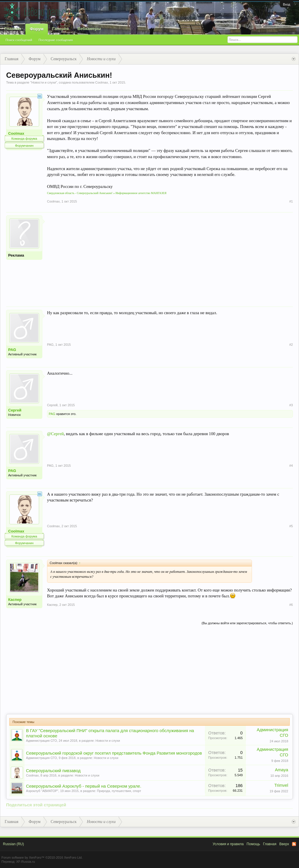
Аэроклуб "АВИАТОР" (42, 791)
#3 (291, 405)
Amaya (281, 770)
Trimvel (281, 785)
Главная (13, 29)
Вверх (284, 844)
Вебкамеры (89, 29)
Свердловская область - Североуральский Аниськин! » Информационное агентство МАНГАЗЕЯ (107, 193)
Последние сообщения (56, 40)
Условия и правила (228, 844)
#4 (291, 466)
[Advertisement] (170, 256)
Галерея (61, 29)
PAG (12, 350)
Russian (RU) (13, 844)
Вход (287, 4)
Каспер (15, 600)
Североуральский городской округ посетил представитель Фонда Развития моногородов (114, 753)
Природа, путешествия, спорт (119, 791)
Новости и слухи (44, 82)
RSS (294, 844)
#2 (291, 345)
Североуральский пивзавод (53, 771)
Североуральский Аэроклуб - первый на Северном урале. (84, 786)
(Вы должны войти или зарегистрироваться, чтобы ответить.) (247, 623)
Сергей (15, 410)
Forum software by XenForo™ (42, 857)
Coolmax (101, 82)
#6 (291, 605)
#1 (291, 201)
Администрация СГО (41, 741)
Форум (37, 29)
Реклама (16, 255)
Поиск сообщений (19, 40)
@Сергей (55, 434)
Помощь (253, 844)
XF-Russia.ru (25, 862)
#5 (291, 526)
